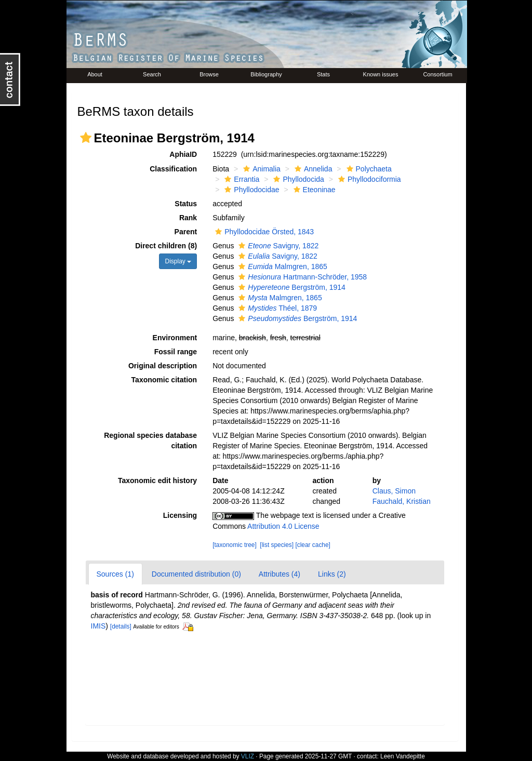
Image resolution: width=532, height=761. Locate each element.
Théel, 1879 (276, 308)
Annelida (312, 169)
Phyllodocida (297, 179)
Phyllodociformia (368, 179)
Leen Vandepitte (403, 756)
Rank (188, 218)
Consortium (437, 74)
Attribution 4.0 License (283, 526)
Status (186, 204)
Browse (209, 74)
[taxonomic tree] (235, 545)
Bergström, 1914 (291, 287)
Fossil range (176, 352)
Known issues (381, 74)
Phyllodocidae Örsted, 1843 (263, 232)
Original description (163, 366)
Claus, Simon (394, 491)
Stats (323, 74)
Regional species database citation (150, 440)
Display (178, 261)
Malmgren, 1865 (282, 266)
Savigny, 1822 (277, 246)
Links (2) (332, 574)
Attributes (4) (280, 574)
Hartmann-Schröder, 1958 (301, 277)
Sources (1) (115, 574)
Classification (173, 169)
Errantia (241, 179)
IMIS (98, 626)
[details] (121, 626)
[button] (86, 138)
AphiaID (183, 154)
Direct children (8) (166, 246)
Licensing (180, 515)
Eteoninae (313, 190)
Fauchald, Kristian (402, 501)
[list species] (277, 545)
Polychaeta (368, 169)
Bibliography (266, 74)
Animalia (261, 169)
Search (152, 74)
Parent (186, 232)
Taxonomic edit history (157, 480)
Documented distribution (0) (196, 574)
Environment (175, 338)
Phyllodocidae (250, 190)
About (95, 74)
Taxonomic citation (164, 380)
